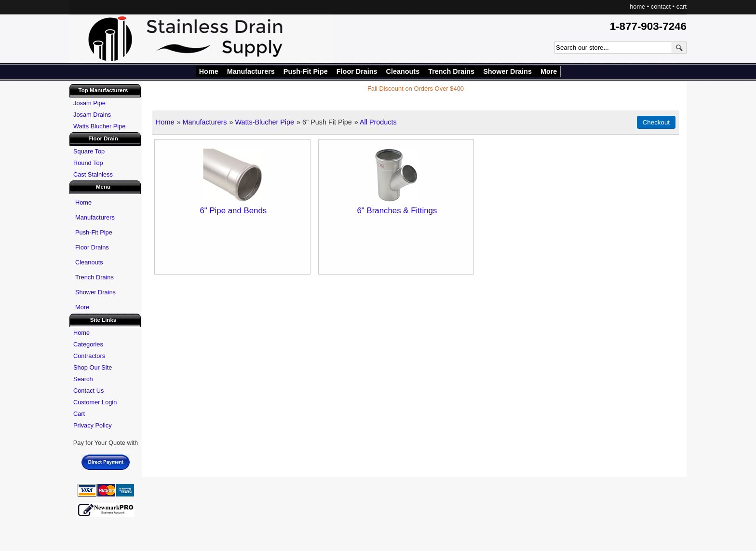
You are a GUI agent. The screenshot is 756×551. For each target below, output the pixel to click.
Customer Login (95, 402)
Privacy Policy (93, 425)
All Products (378, 122)
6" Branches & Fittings (397, 211)
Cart (79, 414)
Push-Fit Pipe (306, 71)
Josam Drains (92, 115)
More (549, 71)
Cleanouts (403, 71)
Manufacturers (251, 71)
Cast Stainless (93, 174)
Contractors (89, 356)
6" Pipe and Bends (233, 211)
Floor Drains (357, 71)
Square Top (89, 151)
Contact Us (88, 391)
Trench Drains (451, 71)
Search (83, 379)
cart (682, 7)
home (637, 7)
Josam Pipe (89, 103)
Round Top (88, 163)
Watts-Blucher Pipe (264, 122)
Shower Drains (507, 71)
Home (209, 71)
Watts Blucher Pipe (99, 126)
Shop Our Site (93, 367)
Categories (88, 344)
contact (661, 7)
